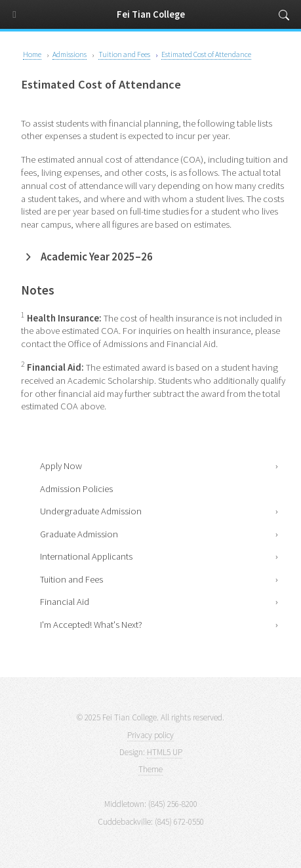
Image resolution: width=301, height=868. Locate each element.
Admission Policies (76, 489)
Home (32, 54)
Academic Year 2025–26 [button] (97, 257)
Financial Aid (65, 602)
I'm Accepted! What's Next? (91, 625)
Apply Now (61, 466)
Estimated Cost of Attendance (206, 54)
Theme (150, 769)
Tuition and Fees (71, 579)
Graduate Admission (79, 534)
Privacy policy (150, 735)
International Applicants (86, 556)
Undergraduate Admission (91, 511)
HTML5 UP (165, 752)
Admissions (70, 54)
